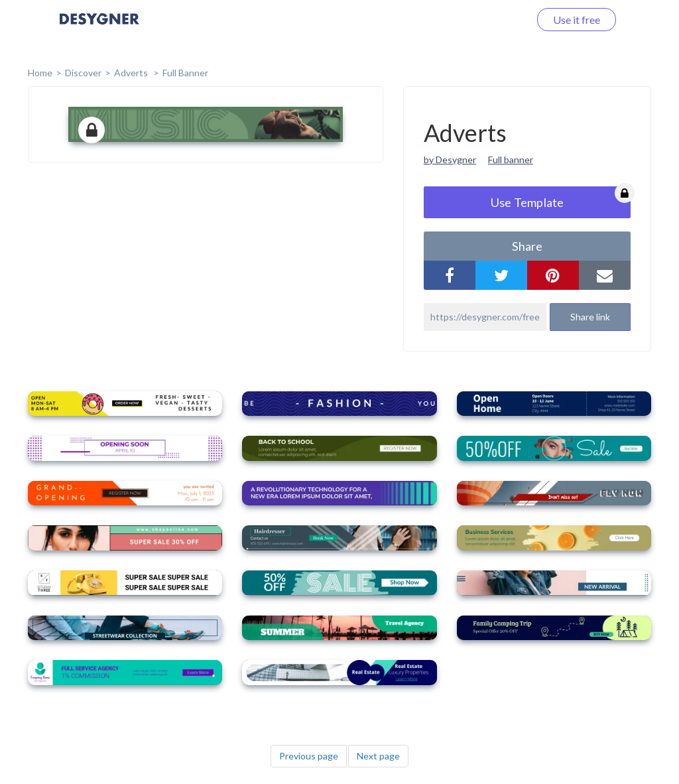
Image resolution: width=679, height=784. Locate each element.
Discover (83, 73)
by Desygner (450, 160)
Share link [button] (590, 317)
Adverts (132, 73)
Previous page (309, 756)
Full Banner (185, 73)
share (527, 246)
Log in (498, 20)
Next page (378, 756)
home (40, 73)
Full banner (511, 160)
